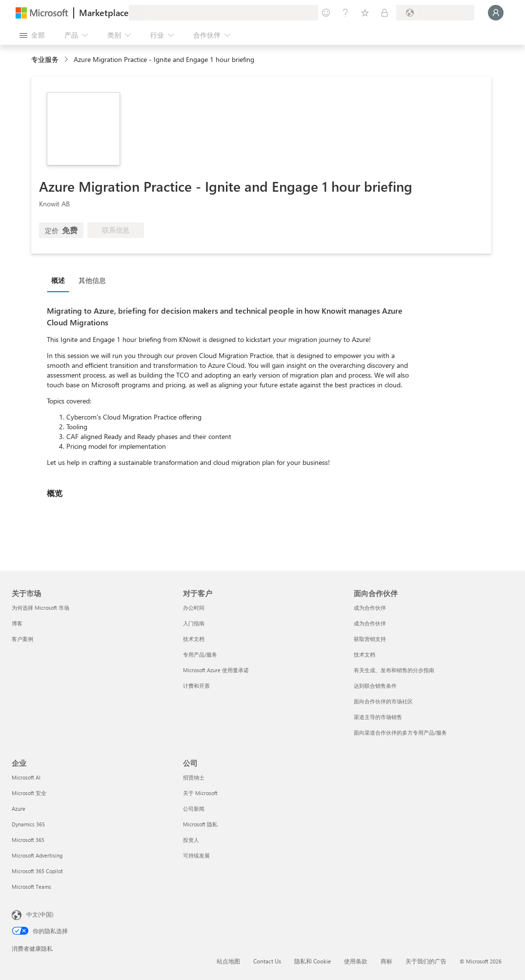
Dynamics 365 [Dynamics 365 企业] (28, 824)
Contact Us (267, 961)
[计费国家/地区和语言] (435, 13)
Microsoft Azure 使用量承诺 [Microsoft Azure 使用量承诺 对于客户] (216, 670)
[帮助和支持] (345, 13)
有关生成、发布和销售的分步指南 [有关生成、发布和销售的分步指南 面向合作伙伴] (394, 670)
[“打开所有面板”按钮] (32, 35)
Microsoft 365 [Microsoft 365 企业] (28, 840)
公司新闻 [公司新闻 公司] (194, 809)
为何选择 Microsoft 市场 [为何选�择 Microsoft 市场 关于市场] (40, 608)
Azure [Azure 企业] (19, 809)
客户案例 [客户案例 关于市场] (22, 639)
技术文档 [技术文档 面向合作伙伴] (364, 654)
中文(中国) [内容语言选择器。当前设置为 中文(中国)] (40, 914)
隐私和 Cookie (313, 961)
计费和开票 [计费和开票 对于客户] (196, 686)
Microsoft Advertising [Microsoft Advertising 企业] (37, 855)
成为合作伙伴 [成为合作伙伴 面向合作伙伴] (370, 608)
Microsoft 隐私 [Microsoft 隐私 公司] (200, 824)
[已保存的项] (365, 13)
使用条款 (356, 961)
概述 (58, 280)
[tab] (61, 280)
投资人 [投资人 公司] (191, 840)
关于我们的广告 (426, 961)
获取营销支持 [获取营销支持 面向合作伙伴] (370, 639)
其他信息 (92, 280)
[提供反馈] (326, 13)
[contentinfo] (67, 60)
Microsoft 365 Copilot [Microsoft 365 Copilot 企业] (37, 871)
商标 (386, 961)
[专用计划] (384, 13)
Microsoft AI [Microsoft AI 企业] (26, 777)
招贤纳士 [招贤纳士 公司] (194, 777)
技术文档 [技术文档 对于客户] (194, 639)
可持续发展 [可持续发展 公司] (196, 855)
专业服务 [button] (45, 59)
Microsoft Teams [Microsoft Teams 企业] (31, 887)
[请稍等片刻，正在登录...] (496, 13)
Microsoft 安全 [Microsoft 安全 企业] (29, 793)
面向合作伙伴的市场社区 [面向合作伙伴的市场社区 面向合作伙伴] (383, 701)
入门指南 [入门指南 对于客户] (194, 623)
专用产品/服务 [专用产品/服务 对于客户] (200, 654)
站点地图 (228, 961)
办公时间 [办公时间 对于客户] (194, 608)
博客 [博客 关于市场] (17, 623)
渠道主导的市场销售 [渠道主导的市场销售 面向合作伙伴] (378, 717)
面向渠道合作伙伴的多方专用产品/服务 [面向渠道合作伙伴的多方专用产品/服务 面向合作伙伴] (400, 732)
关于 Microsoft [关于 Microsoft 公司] (200, 793)
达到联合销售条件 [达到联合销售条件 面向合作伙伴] (375, 686)
